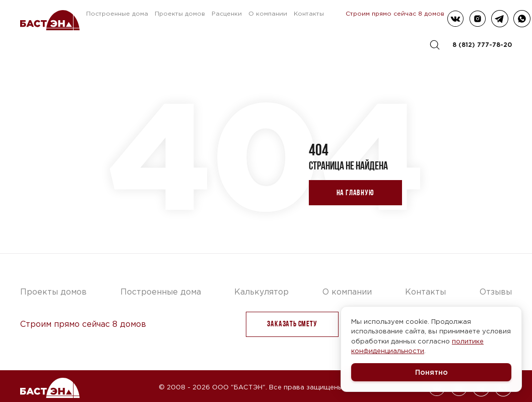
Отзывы (496, 292)
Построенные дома (117, 13)
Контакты (309, 13)
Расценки (227, 13)
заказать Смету (292, 324)
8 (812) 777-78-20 (482, 45)
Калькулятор (261, 292)
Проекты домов (180, 13)
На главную (355, 192)
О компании (268, 13)
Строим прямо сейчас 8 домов (395, 13)
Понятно (431, 372)
